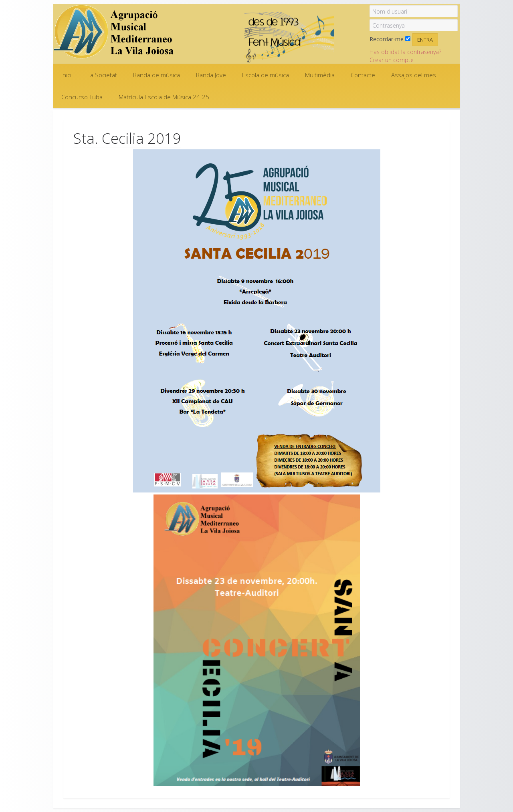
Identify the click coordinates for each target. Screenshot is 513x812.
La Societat (102, 75)
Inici (66, 75)
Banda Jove (211, 75)
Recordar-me (387, 39)
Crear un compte (392, 60)
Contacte (363, 75)
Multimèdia (320, 75)
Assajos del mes (414, 75)
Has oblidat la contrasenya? (405, 52)
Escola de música (266, 75)
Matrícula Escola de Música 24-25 (164, 97)
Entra (425, 40)
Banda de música (157, 75)
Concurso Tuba (82, 97)
